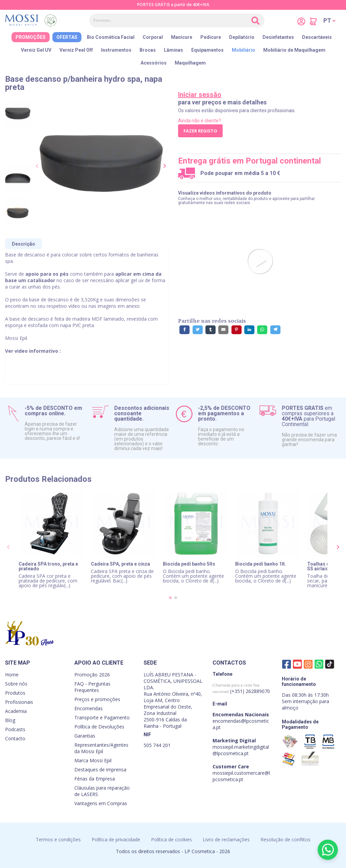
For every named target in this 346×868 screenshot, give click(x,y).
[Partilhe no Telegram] (275, 330)
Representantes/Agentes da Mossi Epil (101, 748)
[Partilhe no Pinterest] (237, 330)
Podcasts (15, 729)
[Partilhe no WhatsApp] (262, 330)
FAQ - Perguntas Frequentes (92, 687)
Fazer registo (200, 131)
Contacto (15, 738)
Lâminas (174, 50)
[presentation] (37, 166)
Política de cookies (171, 839)
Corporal (153, 37)
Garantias (85, 736)
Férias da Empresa (95, 779)
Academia (16, 711)
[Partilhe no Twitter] (198, 330)
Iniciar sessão (200, 95)
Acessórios (154, 63)
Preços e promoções (97, 699)
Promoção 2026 (92, 675)
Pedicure (211, 37)
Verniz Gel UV (36, 50)
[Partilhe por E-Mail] (223, 330)
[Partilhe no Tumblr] (211, 330)
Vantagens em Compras (101, 803)
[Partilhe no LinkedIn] (249, 330)
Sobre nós (16, 684)
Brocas (148, 50)
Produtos (15, 693)
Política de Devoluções (99, 727)
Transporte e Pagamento (102, 717)
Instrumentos (116, 50)
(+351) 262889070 (241, 688)
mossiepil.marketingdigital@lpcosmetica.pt (241, 750)
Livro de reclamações (226, 839)
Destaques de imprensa (100, 770)
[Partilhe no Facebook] (184, 330)
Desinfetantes (278, 37)
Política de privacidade (116, 839)
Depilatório (242, 37)
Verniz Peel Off (76, 50)
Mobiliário (243, 50)
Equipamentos (207, 50)
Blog (10, 720)
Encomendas (89, 708)
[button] (329, 21)
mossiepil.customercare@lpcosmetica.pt (241, 776)
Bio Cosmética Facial (111, 37)
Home (12, 675)
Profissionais (19, 702)
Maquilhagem (190, 63)
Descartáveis (317, 37)
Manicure (182, 37)
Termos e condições (58, 839)
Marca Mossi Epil (93, 760)
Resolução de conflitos (286, 839)
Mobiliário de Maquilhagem (294, 50)
